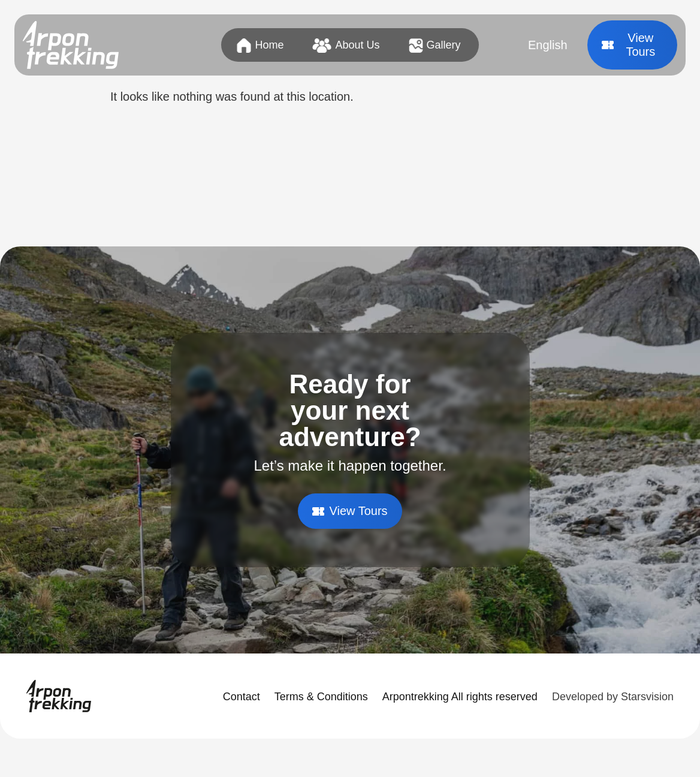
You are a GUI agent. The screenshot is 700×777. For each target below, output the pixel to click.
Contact (242, 697)
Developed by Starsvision (613, 697)
